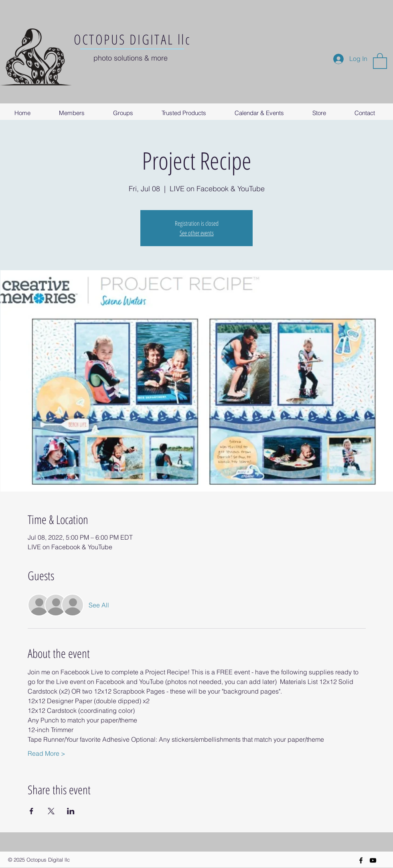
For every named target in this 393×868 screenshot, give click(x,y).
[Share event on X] (51, 811)
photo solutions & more (131, 58)
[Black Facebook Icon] (361, 860)
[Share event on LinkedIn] (71, 811)
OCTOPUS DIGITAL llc (133, 39)
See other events (197, 233)
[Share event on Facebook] (31, 811)
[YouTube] (373, 860)
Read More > (47, 753)
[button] (380, 61)
